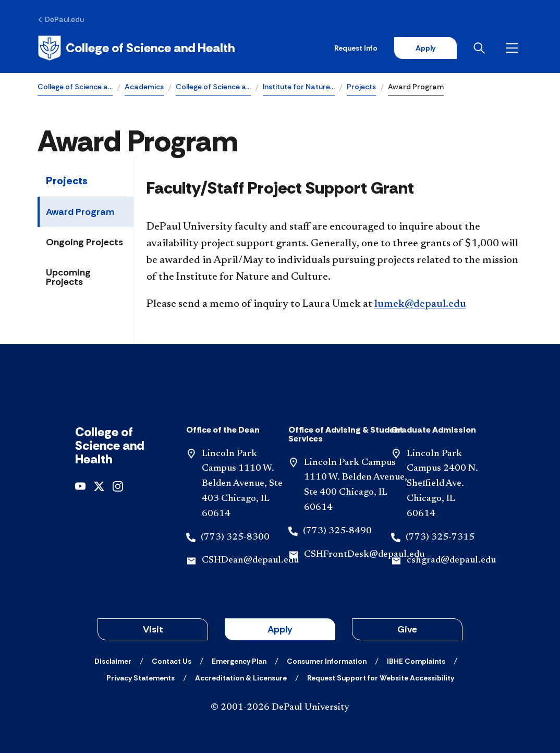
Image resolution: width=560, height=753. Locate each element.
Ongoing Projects (84, 242)
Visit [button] (153, 629)
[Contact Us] (172, 661)
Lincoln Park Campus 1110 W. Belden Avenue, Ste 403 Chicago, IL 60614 (242, 484)
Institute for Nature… (299, 87)
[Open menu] (514, 48)
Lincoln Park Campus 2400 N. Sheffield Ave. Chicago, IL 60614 (442, 484)
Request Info (356, 48)
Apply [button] (280, 629)
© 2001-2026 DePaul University (280, 708)
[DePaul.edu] (61, 19)
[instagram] (118, 486)
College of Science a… (75, 87)
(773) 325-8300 (235, 537)
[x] (99, 486)
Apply (425, 48)
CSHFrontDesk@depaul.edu (364, 555)
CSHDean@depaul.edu (250, 560)
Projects (361, 87)
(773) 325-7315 (440, 537)
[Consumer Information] (327, 661)
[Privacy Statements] (141, 678)
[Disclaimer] (113, 661)
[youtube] (80, 486)
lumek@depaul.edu (420, 304)
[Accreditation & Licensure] (241, 678)
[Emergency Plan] (239, 661)
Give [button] (407, 629)
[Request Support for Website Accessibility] (381, 678)
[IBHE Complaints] (416, 661)
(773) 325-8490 (337, 531)
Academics (144, 87)
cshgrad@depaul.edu (451, 560)
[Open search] (481, 48)
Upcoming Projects (68, 277)
